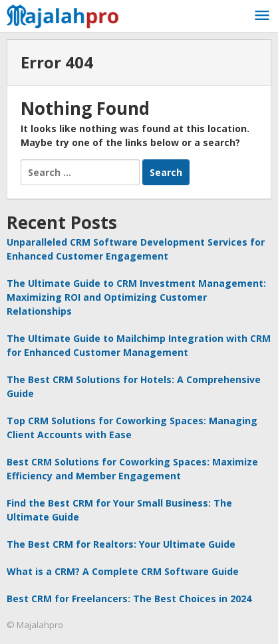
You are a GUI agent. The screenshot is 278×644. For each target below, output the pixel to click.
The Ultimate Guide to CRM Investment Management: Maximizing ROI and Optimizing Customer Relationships (136, 297)
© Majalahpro (35, 625)
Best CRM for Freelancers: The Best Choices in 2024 (129, 599)
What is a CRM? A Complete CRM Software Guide (123, 571)
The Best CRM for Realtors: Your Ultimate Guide (121, 544)
